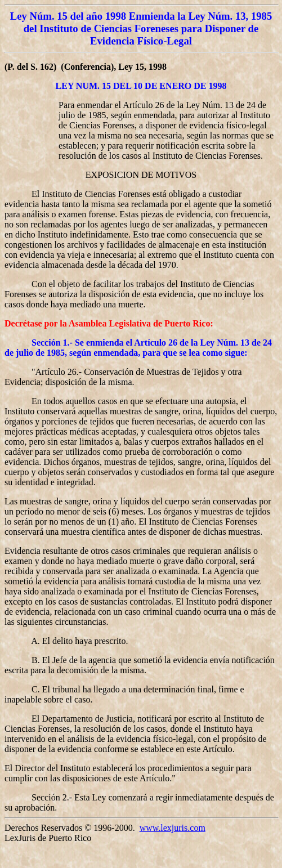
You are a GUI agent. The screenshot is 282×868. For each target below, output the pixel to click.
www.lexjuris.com (173, 828)
